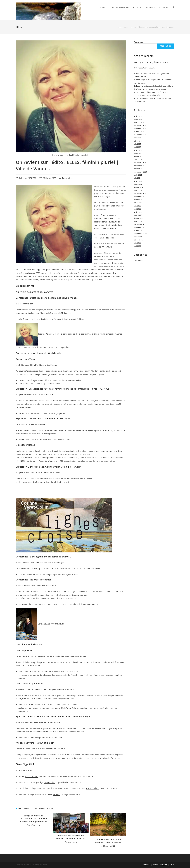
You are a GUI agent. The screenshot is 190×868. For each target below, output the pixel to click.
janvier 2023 (139, 221)
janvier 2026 (139, 122)
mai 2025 (137, 147)
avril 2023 (138, 212)
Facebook (147, 865)
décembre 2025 (140, 125)
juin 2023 (137, 206)
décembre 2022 (140, 224)
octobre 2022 (139, 231)
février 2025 (139, 156)
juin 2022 (137, 243)
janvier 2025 (139, 159)
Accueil (121, 27)
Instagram (164, 865)
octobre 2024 (139, 169)
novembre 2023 (140, 197)
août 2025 (138, 138)
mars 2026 (138, 119)
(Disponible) (49, 782)
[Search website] (173, 7)
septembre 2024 (140, 172)
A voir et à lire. (93, 788)
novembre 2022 (140, 228)
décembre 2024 (140, 162)
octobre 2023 (139, 200)
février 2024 (139, 187)
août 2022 (138, 237)
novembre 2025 (140, 128)
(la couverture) (32, 776)
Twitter (155, 865)
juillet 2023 (138, 203)
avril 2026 (138, 116)
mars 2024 (138, 184)
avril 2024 (138, 181)
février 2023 (139, 218)
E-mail (172, 865)
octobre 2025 (139, 132)
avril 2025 (138, 150)
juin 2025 (137, 144)
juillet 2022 (138, 240)
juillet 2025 (138, 141)
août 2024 (138, 175)
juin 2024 (137, 178)
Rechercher (139, 42)
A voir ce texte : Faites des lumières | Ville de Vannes (108, 841)
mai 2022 (137, 246)
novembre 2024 (140, 166)
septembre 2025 (140, 135)
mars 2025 (138, 153)
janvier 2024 (139, 190)
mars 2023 (138, 215)
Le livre (57, 794)
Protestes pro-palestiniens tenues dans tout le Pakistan (71, 837)
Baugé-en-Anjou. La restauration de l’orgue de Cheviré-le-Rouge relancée (34, 819)
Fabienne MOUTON (28, 178)
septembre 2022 (140, 234)
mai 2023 (137, 209)
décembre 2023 (140, 193)
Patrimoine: (67, 178)
